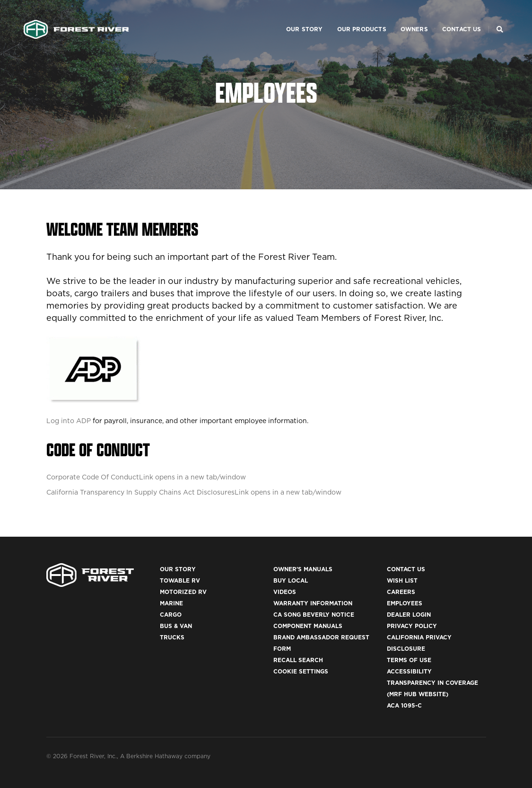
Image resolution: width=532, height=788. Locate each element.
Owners (402, 17)
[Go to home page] (76, 17)
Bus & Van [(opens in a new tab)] (176, 626)
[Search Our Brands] (500, 17)
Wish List (402, 580)
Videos (285, 592)
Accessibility (409, 671)
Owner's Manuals (303, 569)
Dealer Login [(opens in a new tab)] (409, 615)
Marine (171, 603)
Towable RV (180, 580)
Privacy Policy (412, 626)
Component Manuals (308, 626)
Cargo (171, 615)
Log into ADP (69, 421)
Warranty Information (313, 603)
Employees (405, 603)
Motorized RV (183, 592)
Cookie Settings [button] (301, 671)
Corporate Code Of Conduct (146, 477)
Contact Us (450, 17)
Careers (401, 592)
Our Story (293, 17)
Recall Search (298, 660)
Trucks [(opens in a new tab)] (172, 637)
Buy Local (291, 580)
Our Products (350, 17)
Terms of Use (409, 660)
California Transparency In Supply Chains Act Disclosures (194, 492)
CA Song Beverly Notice (314, 615)
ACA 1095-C (404, 705)
